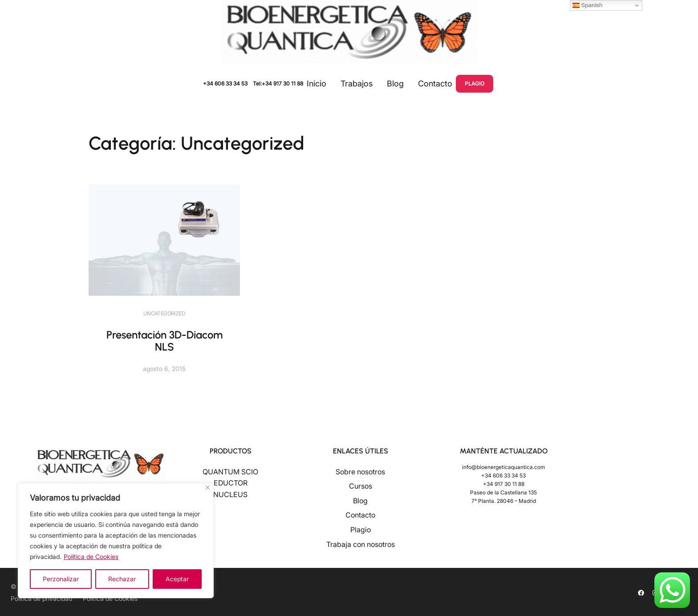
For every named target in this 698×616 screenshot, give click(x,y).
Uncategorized (164, 313)
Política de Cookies (91, 557)
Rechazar (122, 579)
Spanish (588, 5)
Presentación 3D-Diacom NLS (164, 341)
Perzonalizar (61, 579)
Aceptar (177, 579)
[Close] (208, 487)
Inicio (317, 84)
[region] (116, 541)
